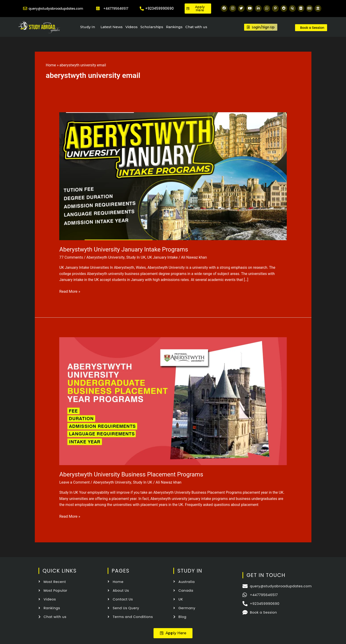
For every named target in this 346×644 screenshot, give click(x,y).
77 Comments (71, 257)
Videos (132, 27)
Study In (88, 27)
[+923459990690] (142, 9)
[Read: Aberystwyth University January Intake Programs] (173, 176)
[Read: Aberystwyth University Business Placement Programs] (173, 400)
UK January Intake (160, 257)
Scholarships (152, 27)
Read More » (69, 291)
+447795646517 (116, 8)
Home (51, 65)
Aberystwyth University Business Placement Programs (131, 474)
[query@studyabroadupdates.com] (24, 9)
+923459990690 (160, 8)
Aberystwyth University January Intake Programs (124, 249)
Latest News (112, 27)
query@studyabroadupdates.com (57, 8)
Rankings (174, 27)
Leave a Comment (74, 482)
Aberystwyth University (104, 257)
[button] (173, 632)
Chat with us (196, 27)
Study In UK (134, 257)
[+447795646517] (98, 9)
